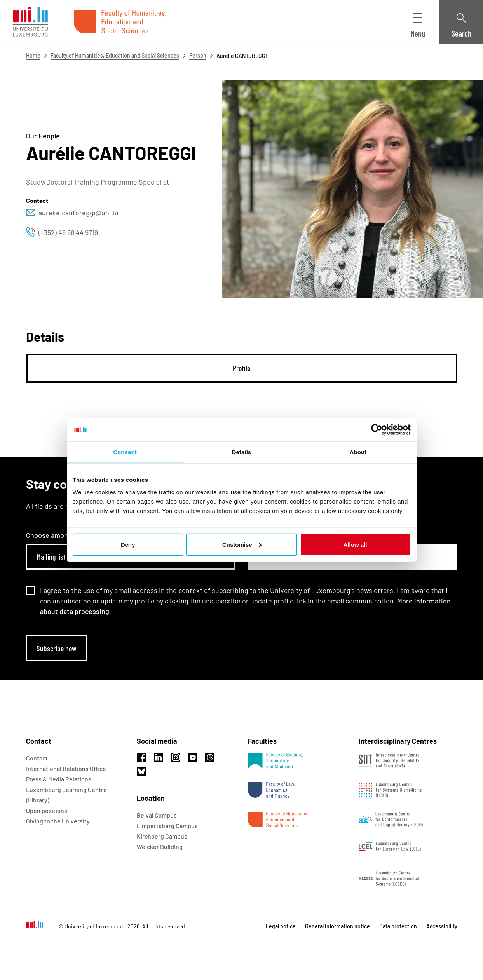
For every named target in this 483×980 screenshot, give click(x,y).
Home (33, 55)
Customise (242, 544)
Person (198, 55)
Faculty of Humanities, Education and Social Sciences (115, 55)
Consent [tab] (125, 452)
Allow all (355, 544)
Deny (128, 544)
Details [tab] (242, 452)
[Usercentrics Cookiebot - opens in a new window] (377, 430)
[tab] (242, 368)
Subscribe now (57, 648)
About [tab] (358, 452)
